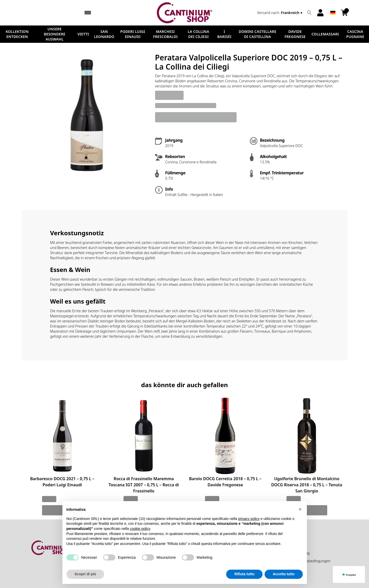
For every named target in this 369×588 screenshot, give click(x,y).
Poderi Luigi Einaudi (133, 34)
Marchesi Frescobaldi (165, 34)
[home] (184, 13)
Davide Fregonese (295, 34)
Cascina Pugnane (355, 34)
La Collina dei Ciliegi (198, 34)
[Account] (320, 13)
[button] (300, 509)
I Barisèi (224, 34)
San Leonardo (104, 34)
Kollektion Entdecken (17, 34)
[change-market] (280, 13)
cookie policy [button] (140, 529)
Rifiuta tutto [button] (244, 574)
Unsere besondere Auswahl (54, 34)
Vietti (83, 34)
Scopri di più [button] (85, 574)
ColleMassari (325, 34)
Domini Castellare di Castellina (257, 34)
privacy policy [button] (249, 519)
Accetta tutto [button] (284, 574)
